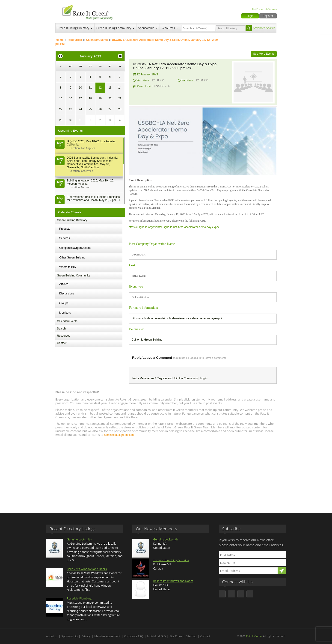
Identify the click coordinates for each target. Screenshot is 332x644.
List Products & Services (264, 9)
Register (268, 16)
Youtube (326, 70)
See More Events (264, 54)
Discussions (67, 294)
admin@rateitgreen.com (119, 435)
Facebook (326, 41)
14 (120, 88)
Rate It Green (254, 636)
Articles (64, 284)
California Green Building (147, 340)
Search (61, 329)
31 (80, 120)
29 (61, 120)
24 (80, 109)
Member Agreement (107, 636)
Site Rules (176, 636)
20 (110, 98)
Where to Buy (68, 267)
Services (65, 238)
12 (100, 88)
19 (100, 98)
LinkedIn (326, 60)
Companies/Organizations (75, 248)
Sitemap (191, 636)
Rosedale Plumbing (79, 598)
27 (110, 109)
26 (100, 109)
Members (65, 313)
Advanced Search (264, 28)
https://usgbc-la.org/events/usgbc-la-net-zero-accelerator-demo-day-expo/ (174, 227)
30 (70, 120)
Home (60, 40)
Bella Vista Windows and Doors (87, 569)
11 (90, 88)
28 (120, 109)
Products (65, 229)
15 (61, 98)
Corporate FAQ (134, 636)
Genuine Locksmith (79, 539)
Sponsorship (146, 28)
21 (120, 98)
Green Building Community (114, 28)
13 (110, 88)
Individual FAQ (156, 636)
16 (70, 98)
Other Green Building (72, 258)
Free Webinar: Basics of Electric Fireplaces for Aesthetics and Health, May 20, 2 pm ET (93, 199)
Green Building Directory (73, 28)
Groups (64, 303)
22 (61, 109)
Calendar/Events (97, 40)
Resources (168, 28)
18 (90, 98)
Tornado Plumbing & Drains (171, 560)
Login (250, 16)
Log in (204, 378)
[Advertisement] (166, 473)
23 (70, 109)
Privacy (86, 636)
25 (90, 109)
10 (80, 88)
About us (52, 636)
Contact (62, 343)
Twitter (326, 50)
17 (80, 98)
